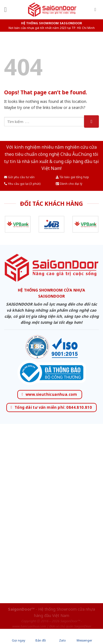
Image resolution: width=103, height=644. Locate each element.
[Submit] (91, 121)
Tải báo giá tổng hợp (72, 177)
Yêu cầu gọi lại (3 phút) (22, 184)
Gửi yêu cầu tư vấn (19, 177)
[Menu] (7, 10)
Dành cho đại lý (69, 184)
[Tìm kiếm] (97, 10)
